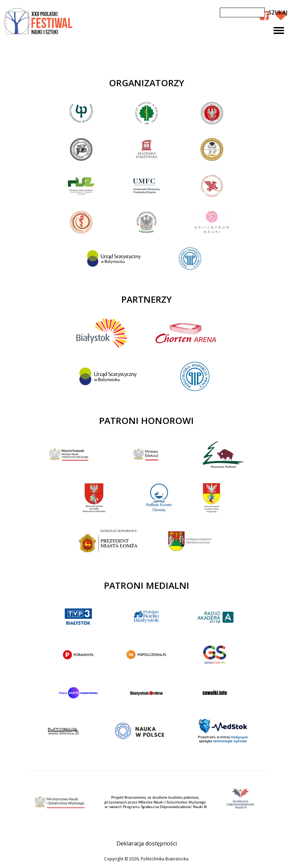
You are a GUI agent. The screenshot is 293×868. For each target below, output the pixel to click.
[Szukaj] (242, 12)
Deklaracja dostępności (147, 843)
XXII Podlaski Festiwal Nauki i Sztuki (39, 21)
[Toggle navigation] (279, 30)
